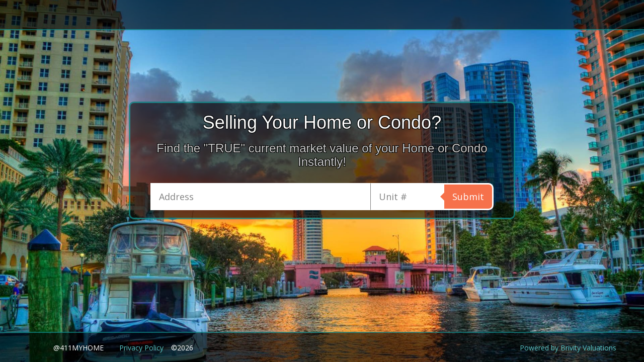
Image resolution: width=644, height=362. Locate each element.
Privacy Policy (141, 348)
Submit (468, 197)
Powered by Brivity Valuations (568, 348)
